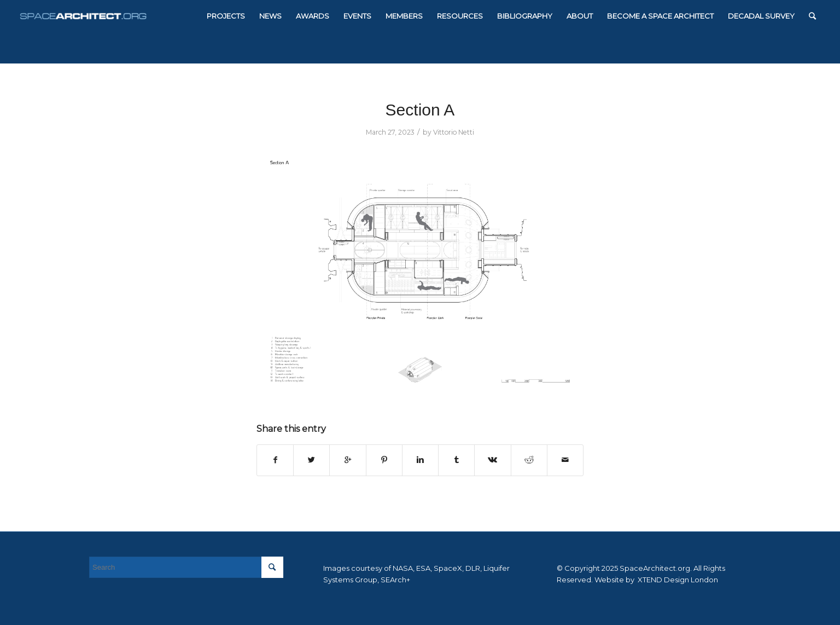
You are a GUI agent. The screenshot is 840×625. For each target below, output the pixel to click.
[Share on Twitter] (311, 460)
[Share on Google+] (348, 460)
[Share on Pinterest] (384, 460)
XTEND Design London (677, 580)
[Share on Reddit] (529, 460)
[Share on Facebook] (275, 460)
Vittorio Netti (454, 132)
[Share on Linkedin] (420, 460)
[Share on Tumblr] (456, 460)
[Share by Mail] (565, 460)
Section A (420, 110)
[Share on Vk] (492, 460)
